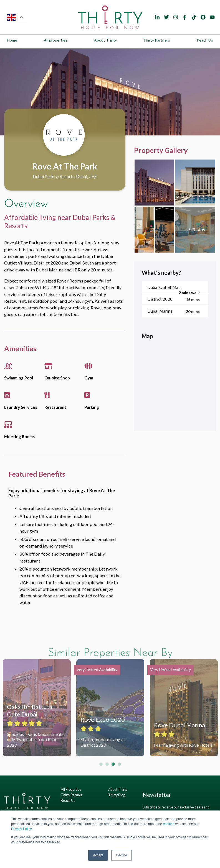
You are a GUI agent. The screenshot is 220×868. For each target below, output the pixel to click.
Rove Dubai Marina (179, 725)
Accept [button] (98, 855)
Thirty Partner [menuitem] (72, 795)
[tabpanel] (110, 92)
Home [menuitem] (12, 40)
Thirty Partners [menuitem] (157, 40)
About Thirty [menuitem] (105, 40)
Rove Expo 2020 (103, 719)
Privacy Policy (21, 829)
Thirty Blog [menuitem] (117, 795)
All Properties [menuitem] (71, 789)
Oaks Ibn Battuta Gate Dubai (30, 710)
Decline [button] (122, 855)
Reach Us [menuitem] (205, 40)
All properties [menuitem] (56, 40)
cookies (169, 824)
